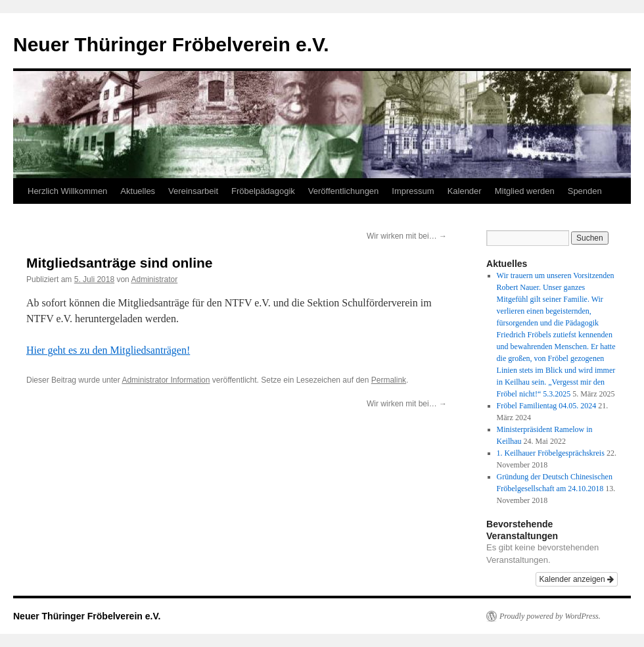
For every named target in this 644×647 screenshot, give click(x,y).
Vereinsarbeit (193, 191)
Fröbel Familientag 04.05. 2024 (547, 406)
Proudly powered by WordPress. (550, 616)
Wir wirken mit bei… (407, 236)
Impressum (413, 191)
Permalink (389, 380)
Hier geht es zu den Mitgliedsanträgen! (108, 350)
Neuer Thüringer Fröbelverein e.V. (171, 44)
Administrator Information (166, 380)
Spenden (585, 191)
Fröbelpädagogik (263, 191)
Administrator (154, 279)
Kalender (465, 191)
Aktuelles (138, 191)
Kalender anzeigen (577, 579)
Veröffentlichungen (343, 191)
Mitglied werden (525, 191)
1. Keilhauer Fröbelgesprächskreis (551, 453)
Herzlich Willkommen (67, 191)
